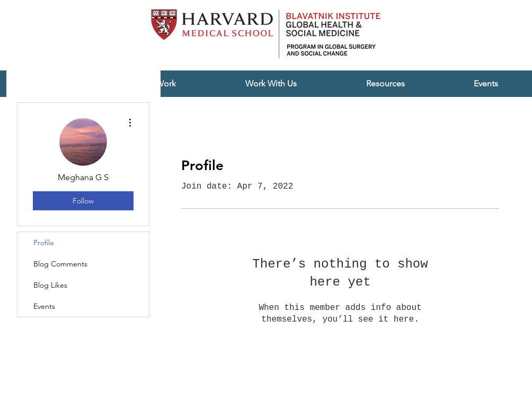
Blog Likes (50, 285)
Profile (44, 243)
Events (44, 306)
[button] (271, 84)
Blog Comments (60, 264)
